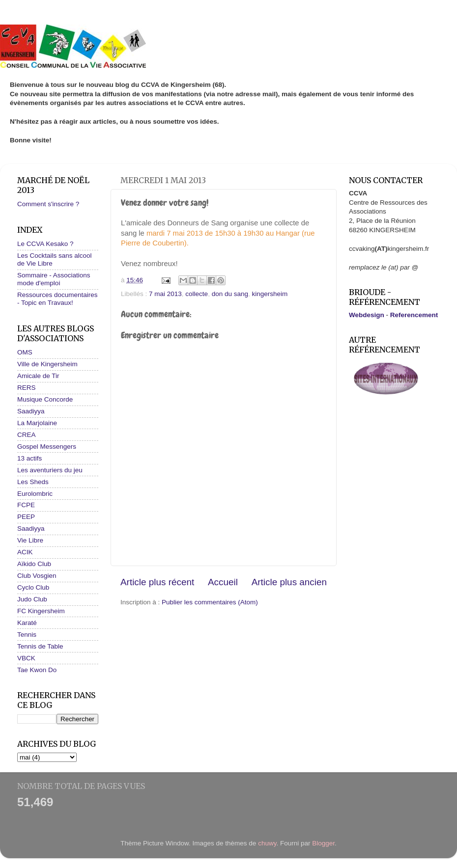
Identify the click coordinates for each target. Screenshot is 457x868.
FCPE (26, 505)
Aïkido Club (34, 564)
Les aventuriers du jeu (50, 470)
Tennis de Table (40, 646)
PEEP (26, 517)
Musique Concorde (45, 399)
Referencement (414, 315)
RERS (27, 388)
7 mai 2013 (165, 294)
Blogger (323, 843)
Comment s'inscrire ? (48, 204)
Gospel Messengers (47, 447)
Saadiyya (31, 411)
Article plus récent (157, 582)
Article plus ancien (289, 582)
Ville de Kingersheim (47, 364)
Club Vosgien (37, 576)
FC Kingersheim (41, 611)
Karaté (27, 623)
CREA (27, 435)
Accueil (223, 582)
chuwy (267, 843)
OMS (25, 352)
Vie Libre (30, 540)
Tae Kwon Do (37, 670)
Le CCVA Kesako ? (45, 244)
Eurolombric (35, 494)
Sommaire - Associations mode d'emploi (54, 279)
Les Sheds (33, 482)
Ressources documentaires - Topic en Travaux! (57, 299)
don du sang (230, 294)
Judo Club (32, 599)
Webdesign (367, 315)
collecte (197, 294)
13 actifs (29, 458)
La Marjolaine (37, 423)
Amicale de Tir (38, 376)
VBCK (26, 658)
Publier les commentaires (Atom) (210, 602)
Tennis (27, 635)
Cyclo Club (33, 587)
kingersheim (270, 294)
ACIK (25, 552)
